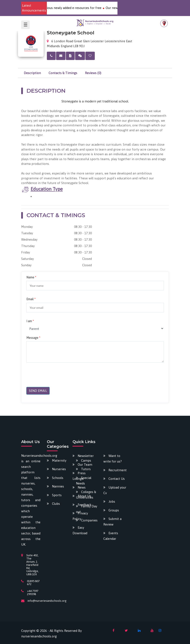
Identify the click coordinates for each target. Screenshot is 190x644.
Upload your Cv (115, 490)
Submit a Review (112, 522)
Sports (57, 495)
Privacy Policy (80, 516)
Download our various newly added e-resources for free (65, 8)
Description (32, 73)
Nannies (58, 486)
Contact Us (117, 479)
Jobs (112, 501)
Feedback (85, 505)
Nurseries (59, 469)
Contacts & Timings (63, 73)
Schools (58, 478)
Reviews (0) (93, 73)
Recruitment (118, 470)
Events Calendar (111, 536)
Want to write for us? (113, 459)
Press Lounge (79, 476)
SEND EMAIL (38, 391)
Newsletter (86, 456)
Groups (114, 510)
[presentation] (59, 375)
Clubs (56, 504)
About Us (84, 496)
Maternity (59, 460)
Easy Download (80, 530)
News (82, 487)
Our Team (85, 465)
